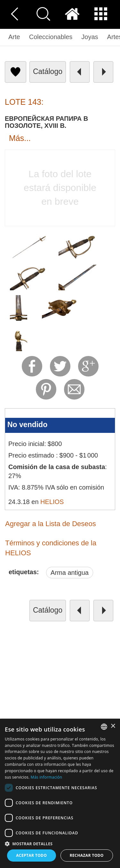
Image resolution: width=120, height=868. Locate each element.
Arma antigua (70, 573)
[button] (60, 843)
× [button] (113, 726)
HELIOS (52, 502)
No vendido (27, 425)
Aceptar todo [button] (31, 855)
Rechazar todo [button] (87, 855)
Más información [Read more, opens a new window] (46, 777)
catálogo (48, 71)
